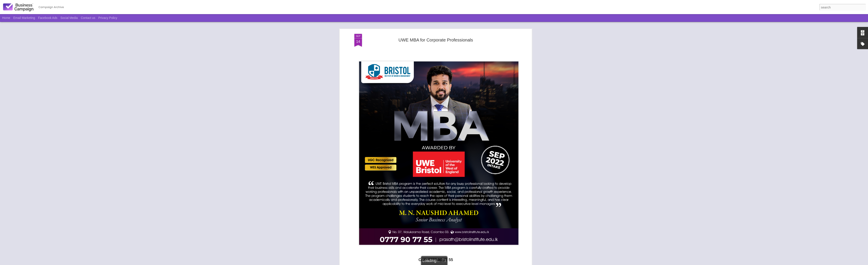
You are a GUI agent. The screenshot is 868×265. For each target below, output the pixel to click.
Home (6, 18)
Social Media (69, 18)
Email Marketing (24, 18)
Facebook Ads (48, 18)
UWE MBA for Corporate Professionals (436, 40)
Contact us (88, 18)
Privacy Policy (108, 18)
